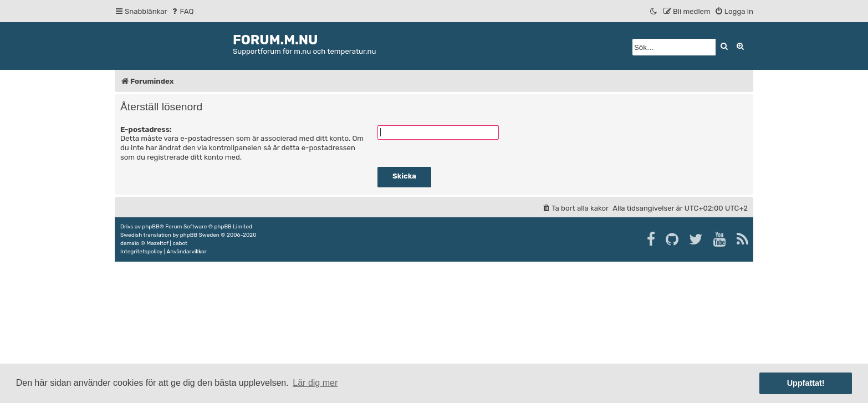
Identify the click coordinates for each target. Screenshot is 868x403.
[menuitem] (182, 11)
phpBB (150, 227)
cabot (180, 243)
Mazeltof (157, 243)
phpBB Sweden (200, 235)
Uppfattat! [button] (806, 383)
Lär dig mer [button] (315, 383)
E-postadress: (146, 129)
